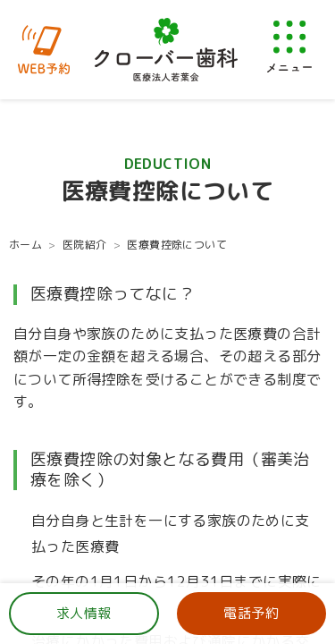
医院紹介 (85, 245)
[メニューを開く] (289, 46)
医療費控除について (177, 245)
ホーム (25, 245)
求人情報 (84, 613)
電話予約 (251, 613)
